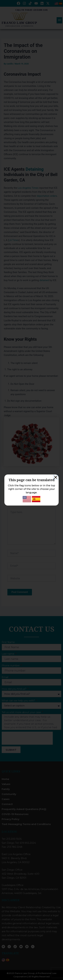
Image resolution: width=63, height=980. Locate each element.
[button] (56, 477)
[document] (32, 490)
